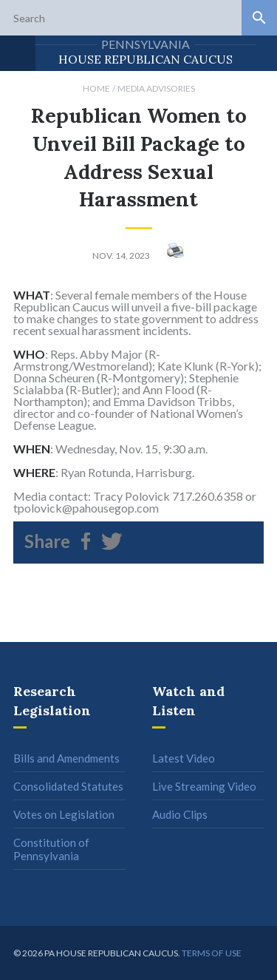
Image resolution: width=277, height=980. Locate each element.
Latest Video (184, 758)
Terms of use (212, 953)
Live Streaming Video (204, 786)
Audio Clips (180, 814)
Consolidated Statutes (68, 786)
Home (96, 88)
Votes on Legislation (64, 814)
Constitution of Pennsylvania (51, 849)
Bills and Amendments (66, 758)
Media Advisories (156, 88)
